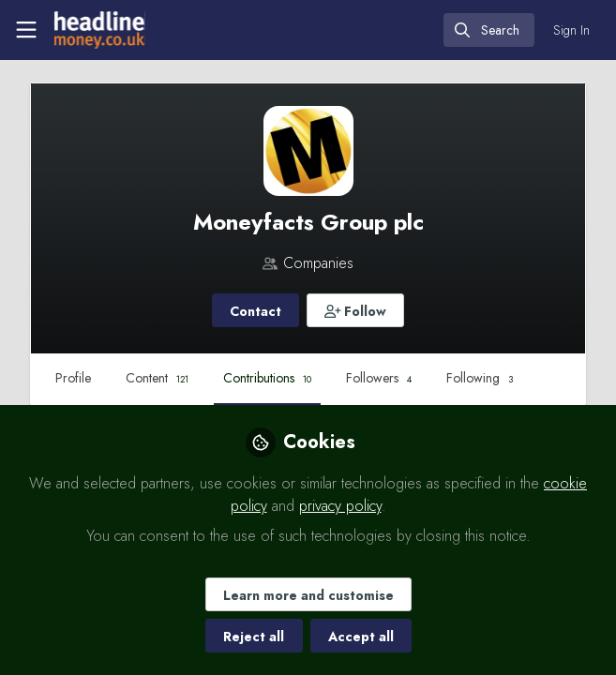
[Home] (98, 30)
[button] (356, 310)
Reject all (254, 637)
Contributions (267, 378)
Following (480, 378)
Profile (73, 378)
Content (157, 378)
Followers (379, 378)
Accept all (361, 637)
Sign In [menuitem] (571, 30)
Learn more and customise (308, 595)
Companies (318, 263)
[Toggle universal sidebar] (26, 30)
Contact (255, 311)
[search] (489, 30)
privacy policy (340, 506)
